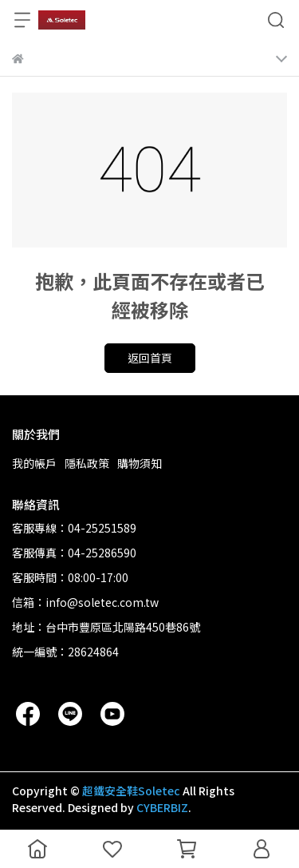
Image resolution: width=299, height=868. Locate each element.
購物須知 (140, 463)
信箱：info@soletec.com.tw (85, 602)
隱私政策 (87, 463)
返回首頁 (150, 358)
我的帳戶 (34, 463)
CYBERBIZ (162, 807)
